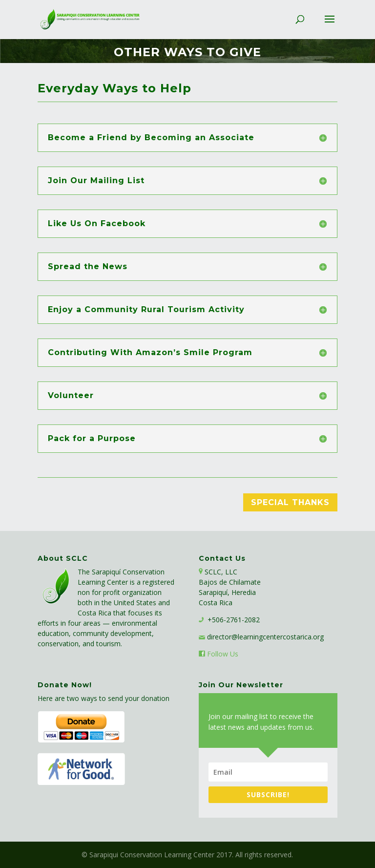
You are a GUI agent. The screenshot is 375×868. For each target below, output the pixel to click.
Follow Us (223, 654)
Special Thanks (290, 502)
